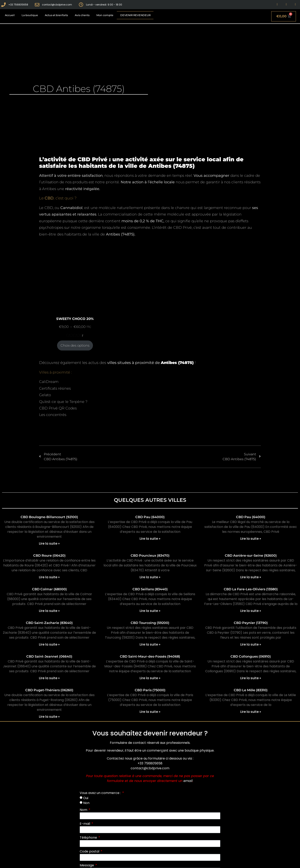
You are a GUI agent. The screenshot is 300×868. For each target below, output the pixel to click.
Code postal (90, 851)
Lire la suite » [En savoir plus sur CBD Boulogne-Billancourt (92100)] (49, 543)
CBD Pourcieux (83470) (150, 556)
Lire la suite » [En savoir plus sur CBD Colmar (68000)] (49, 611)
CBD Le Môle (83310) (251, 690)
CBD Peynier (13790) (251, 623)
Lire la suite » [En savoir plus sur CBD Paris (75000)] (150, 712)
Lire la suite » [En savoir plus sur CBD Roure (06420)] (49, 577)
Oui (86, 798)
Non (86, 803)
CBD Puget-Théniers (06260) (49, 690)
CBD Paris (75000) (150, 690)
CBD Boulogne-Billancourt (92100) (49, 517)
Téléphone (89, 838)
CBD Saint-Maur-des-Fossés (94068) (150, 656)
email (188, 781)
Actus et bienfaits (56, 15)
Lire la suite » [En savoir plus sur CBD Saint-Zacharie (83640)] (49, 644)
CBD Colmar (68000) (49, 589)
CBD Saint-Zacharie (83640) (49, 623)
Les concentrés (53, 415)
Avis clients (82, 15)
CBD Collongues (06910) (251, 656)
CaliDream (49, 382)
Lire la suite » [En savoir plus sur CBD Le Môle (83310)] (251, 712)
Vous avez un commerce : (101, 793)
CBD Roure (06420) (49, 556)
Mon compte (105, 15)
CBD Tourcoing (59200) (150, 623)
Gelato (45, 395)
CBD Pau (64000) (150, 517)
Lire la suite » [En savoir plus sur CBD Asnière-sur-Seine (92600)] (251, 577)
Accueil (10, 15)
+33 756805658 (150, 763)
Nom (84, 810)
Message (87, 865)
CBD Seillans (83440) (150, 589)
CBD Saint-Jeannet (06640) (49, 656)
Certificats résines (55, 388)
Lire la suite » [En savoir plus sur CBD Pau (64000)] (150, 539)
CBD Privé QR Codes (58, 408)
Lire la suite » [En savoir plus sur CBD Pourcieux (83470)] (150, 577)
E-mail (85, 824)
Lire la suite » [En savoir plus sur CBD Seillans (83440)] (150, 611)
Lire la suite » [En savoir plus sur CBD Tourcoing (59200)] (150, 644)
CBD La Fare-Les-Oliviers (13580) (251, 589)
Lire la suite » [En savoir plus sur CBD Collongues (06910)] (251, 678)
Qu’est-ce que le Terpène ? (63, 402)
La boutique (30, 15)
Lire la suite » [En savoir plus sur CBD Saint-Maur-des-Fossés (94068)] (150, 678)
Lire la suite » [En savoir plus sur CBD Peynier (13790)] (251, 644)
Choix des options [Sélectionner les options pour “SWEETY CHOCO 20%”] (75, 345)
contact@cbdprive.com (150, 768)
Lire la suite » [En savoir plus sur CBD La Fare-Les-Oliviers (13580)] (251, 611)
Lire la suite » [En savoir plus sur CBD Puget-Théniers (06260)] (49, 717)
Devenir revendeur (135, 15)
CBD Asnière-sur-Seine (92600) (251, 556)
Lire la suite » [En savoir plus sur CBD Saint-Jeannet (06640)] (49, 678)
